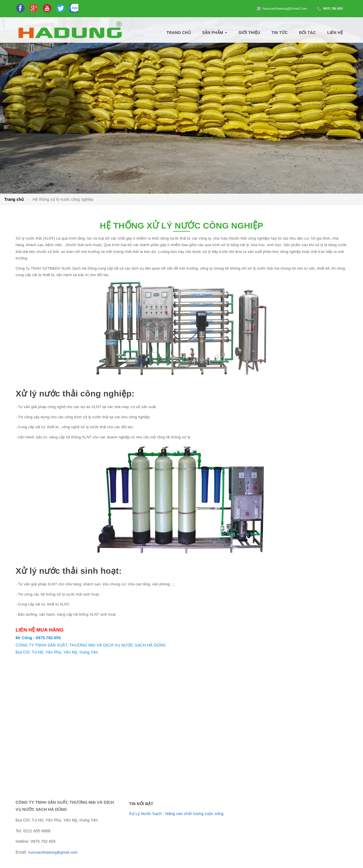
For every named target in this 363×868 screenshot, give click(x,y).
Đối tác (308, 33)
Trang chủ (179, 33)
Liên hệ (335, 33)
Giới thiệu (249, 33)
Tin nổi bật (141, 804)
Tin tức (280, 33)
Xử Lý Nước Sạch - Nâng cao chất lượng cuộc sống (176, 814)
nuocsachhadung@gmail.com (282, 9)
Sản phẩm (215, 33)
